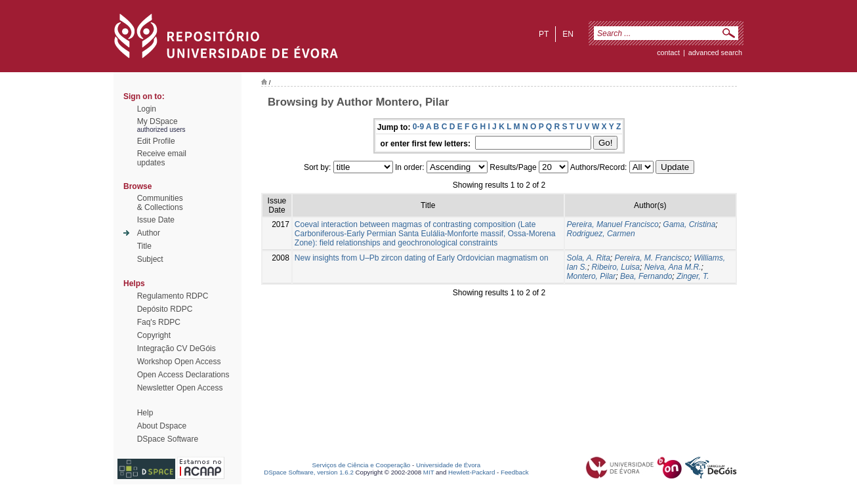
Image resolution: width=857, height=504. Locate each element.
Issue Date (156, 220)
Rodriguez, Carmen (601, 234)
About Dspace (162, 426)
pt (544, 34)
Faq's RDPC (159, 322)
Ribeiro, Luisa (616, 267)
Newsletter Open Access (180, 388)
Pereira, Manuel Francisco (613, 224)
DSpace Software (168, 439)
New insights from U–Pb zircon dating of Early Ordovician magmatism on (422, 258)
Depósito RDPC (165, 309)
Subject (150, 259)
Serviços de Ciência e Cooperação (362, 465)
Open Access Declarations (183, 375)
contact (668, 52)
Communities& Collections (160, 203)
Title (144, 246)
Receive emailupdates (162, 158)
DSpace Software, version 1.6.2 (309, 472)
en (568, 34)
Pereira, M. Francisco (652, 258)
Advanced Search (715, 52)
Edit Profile (156, 141)
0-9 (418, 127)
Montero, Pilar (592, 276)
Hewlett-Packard (471, 472)
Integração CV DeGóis (177, 348)
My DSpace (157, 121)
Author (149, 233)
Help (145, 413)
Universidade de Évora (448, 465)
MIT (429, 472)
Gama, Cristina (689, 224)
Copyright (154, 335)
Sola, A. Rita (589, 258)
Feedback (515, 472)
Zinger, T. (693, 276)
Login (147, 109)
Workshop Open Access (179, 362)
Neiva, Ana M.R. (673, 267)
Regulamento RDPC (173, 296)
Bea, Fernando (646, 276)
